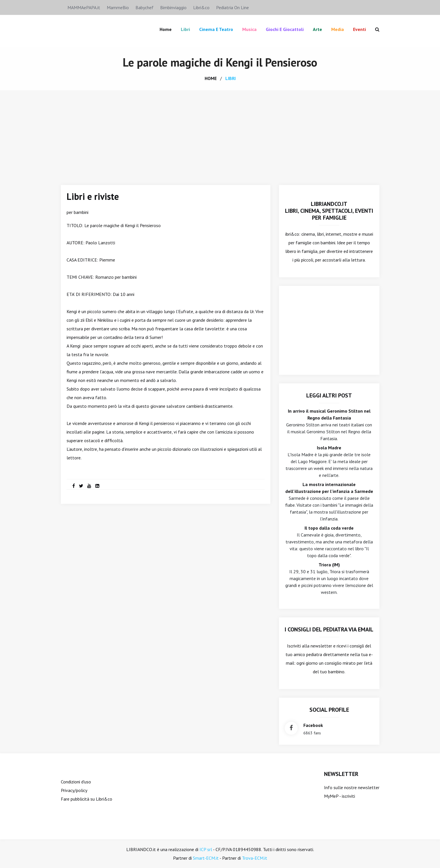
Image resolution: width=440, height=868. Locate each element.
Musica (249, 29)
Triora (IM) (329, 565)
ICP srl (206, 849)
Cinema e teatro (216, 29)
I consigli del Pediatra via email (329, 629)
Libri (185, 29)
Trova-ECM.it (255, 858)
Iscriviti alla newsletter (310, 646)
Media (338, 29)
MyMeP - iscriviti (340, 796)
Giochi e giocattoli (285, 29)
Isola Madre (329, 448)
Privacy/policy (74, 790)
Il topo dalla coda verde (329, 528)
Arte (317, 29)
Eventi (359, 29)
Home (166, 29)
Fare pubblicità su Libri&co (87, 799)
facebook (313, 725)
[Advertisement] (220, 133)
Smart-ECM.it (206, 858)
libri (230, 78)
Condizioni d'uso (76, 782)
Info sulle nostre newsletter (352, 787)
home (211, 78)
